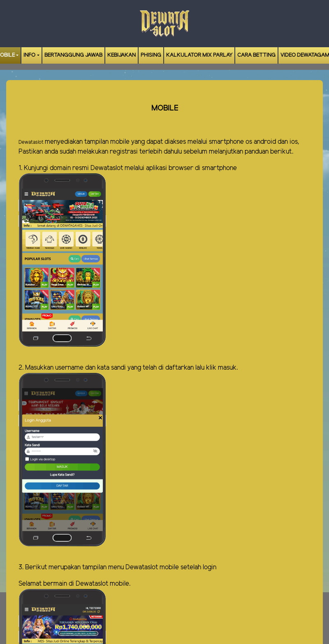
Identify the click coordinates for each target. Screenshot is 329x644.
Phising (151, 55)
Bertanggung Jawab (73, 55)
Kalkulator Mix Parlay (199, 55)
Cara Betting (256, 55)
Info (29, 55)
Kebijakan (122, 55)
